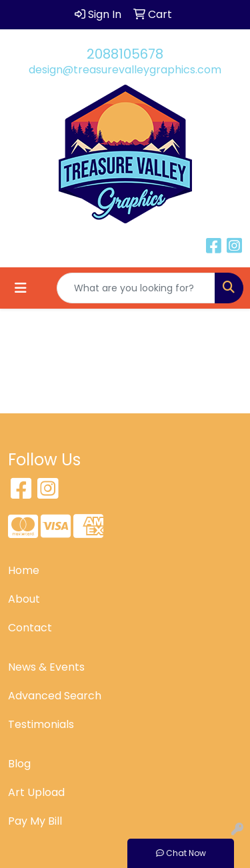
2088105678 (125, 54)
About (24, 599)
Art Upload (36, 792)
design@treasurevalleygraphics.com (125, 70)
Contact (30, 628)
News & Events (46, 667)
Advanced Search (55, 696)
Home (24, 570)
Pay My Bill (35, 821)
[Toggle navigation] (21, 288)
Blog (19, 764)
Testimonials (41, 724)
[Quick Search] (136, 288)
